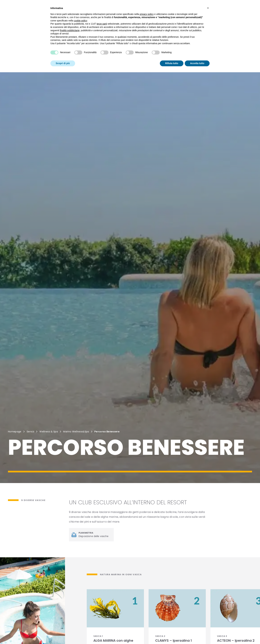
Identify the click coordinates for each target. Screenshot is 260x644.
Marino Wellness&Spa (76, 432)
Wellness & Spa (49, 432)
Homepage (15, 432)
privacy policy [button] (147, 9)
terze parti (102, 18)
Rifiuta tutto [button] (172, 58)
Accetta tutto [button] (197, 58)
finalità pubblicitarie (70, 25)
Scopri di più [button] (63, 58)
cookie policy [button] (81, 15)
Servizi (30, 432)
